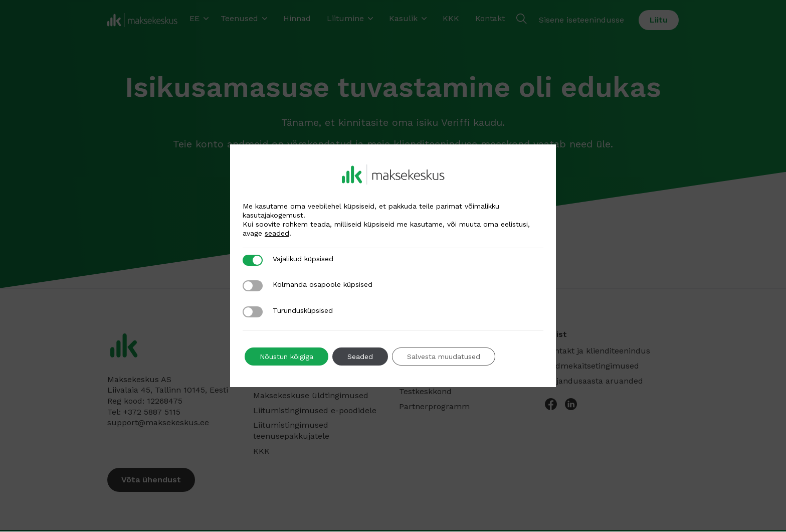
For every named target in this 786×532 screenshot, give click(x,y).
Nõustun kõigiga (286, 357)
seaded (277, 233)
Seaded (360, 357)
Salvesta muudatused (444, 357)
